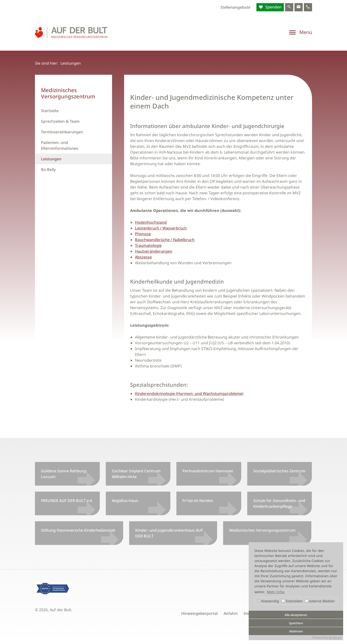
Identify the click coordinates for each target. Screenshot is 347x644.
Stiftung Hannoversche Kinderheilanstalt (78, 530)
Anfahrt (231, 613)
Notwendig (268, 601)
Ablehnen (296, 631)
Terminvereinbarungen (62, 132)
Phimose (143, 234)
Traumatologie (148, 245)
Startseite (50, 111)
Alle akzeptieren (296, 615)
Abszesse (143, 257)
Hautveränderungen (154, 251)
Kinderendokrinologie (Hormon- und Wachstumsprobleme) (189, 393)
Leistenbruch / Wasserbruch (161, 228)
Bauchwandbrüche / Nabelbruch (165, 240)
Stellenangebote (235, 7)
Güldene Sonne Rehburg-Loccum (64, 474)
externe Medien (320, 601)
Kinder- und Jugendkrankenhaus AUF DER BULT (169, 533)
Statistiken (292, 601)
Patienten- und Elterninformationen (60, 145)
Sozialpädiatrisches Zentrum (279, 471)
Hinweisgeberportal (199, 613)
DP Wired (335, 638)
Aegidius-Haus (125, 501)
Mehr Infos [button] (276, 592)
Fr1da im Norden (198, 501)
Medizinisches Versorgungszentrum (262, 530)
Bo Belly (48, 169)
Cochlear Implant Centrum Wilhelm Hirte (136, 474)
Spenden (273, 7)
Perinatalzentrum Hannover (208, 471)
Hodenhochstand (151, 222)
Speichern (296, 623)
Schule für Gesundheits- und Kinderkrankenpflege (279, 503)
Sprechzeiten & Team (60, 121)
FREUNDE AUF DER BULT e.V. (67, 501)
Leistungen (51, 159)
